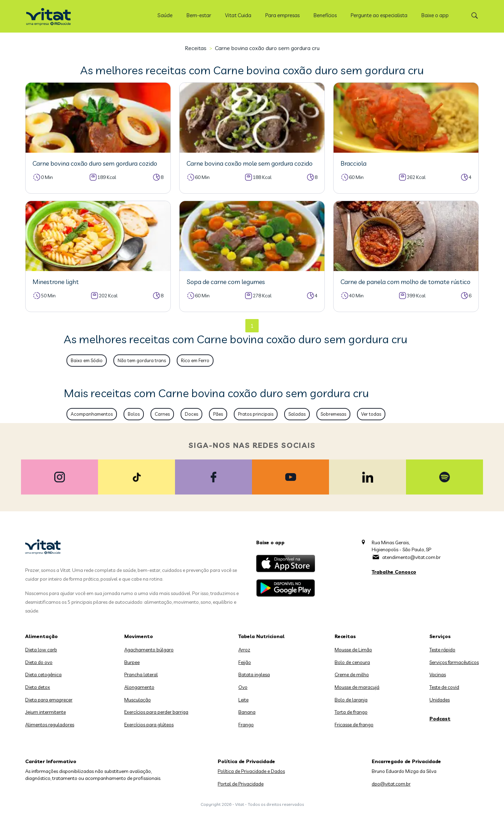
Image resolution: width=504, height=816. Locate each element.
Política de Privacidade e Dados (251, 771)
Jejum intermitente (45, 712)
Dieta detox (38, 687)
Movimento (139, 636)
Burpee (132, 662)
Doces (191, 414)
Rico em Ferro (195, 360)
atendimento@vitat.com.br (411, 557)
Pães (218, 414)
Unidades (440, 700)
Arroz (244, 650)
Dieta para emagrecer (49, 700)
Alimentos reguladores (50, 725)
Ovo (243, 687)
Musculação (138, 700)
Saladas (297, 414)
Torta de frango (351, 712)
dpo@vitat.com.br (391, 784)
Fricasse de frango (354, 725)
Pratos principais (256, 414)
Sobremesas (333, 414)
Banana (247, 712)
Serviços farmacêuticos (454, 662)
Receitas (196, 48)
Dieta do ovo (39, 662)
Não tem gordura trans (142, 360)
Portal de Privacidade (241, 784)
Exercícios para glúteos (149, 725)
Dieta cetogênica (43, 675)
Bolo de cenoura (352, 662)
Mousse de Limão (353, 650)
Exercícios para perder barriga (156, 712)
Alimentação (41, 636)
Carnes (162, 414)
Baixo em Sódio (87, 360)
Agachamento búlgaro (149, 650)
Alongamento (139, 687)
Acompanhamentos (92, 414)
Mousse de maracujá (357, 687)
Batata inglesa (254, 675)
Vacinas (438, 675)
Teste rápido (442, 650)
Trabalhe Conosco (394, 572)
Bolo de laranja (351, 700)
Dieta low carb (41, 650)
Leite (243, 700)
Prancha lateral (141, 675)
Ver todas (371, 414)
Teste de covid (444, 687)
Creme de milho (352, 675)
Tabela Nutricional (261, 636)
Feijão (245, 662)
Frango (246, 725)
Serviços (440, 636)
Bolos (134, 414)
